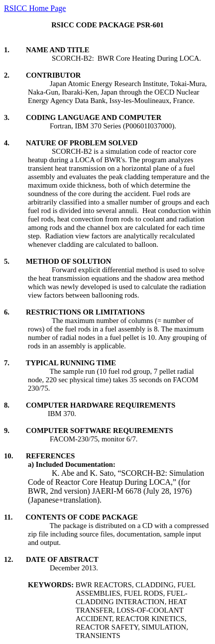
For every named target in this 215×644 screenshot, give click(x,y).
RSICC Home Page (35, 8)
